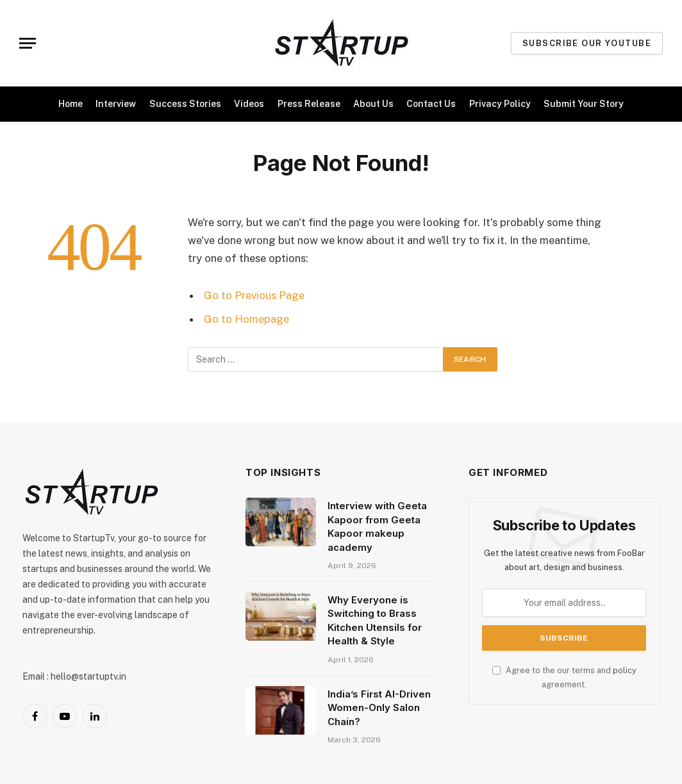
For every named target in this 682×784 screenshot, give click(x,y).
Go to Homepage (246, 319)
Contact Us (431, 104)
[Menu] (28, 43)
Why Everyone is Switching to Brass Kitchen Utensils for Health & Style (375, 620)
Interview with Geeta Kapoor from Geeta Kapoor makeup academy (377, 526)
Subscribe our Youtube (587, 43)
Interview (116, 104)
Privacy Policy (500, 104)
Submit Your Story (584, 104)
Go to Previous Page (254, 295)
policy (625, 670)
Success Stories (185, 104)
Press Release (309, 104)
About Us (373, 104)
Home (71, 104)
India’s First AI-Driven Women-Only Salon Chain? (379, 708)
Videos (249, 104)
